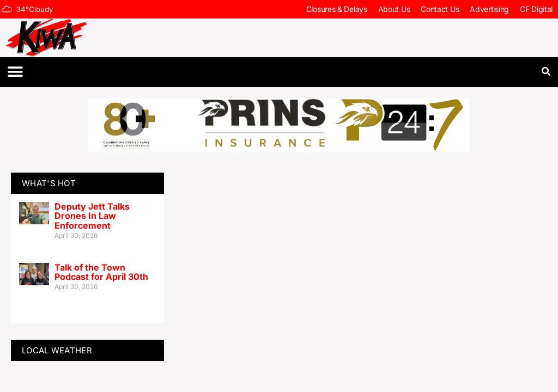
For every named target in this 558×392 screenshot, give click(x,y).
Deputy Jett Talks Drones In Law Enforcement (92, 216)
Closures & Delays (337, 9)
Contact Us (440, 9)
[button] (15, 72)
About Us (394, 9)
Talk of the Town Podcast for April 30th (101, 272)
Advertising (489, 9)
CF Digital (536, 9)
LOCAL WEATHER (57, 350)
